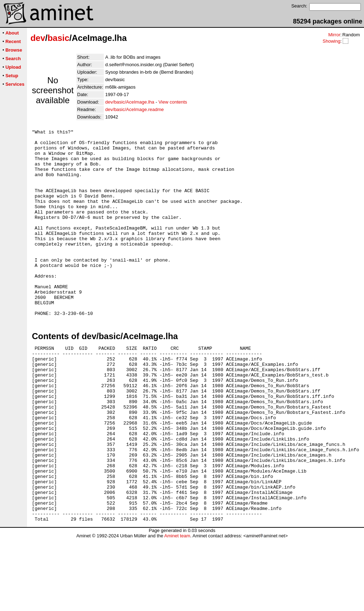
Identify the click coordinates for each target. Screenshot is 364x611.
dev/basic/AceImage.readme (135, 109)
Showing (331, 41)
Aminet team (177, 608)
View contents (173, 102)
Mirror (334, 35)
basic (58, 38)
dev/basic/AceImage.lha (130, 102)
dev (38, 38)
